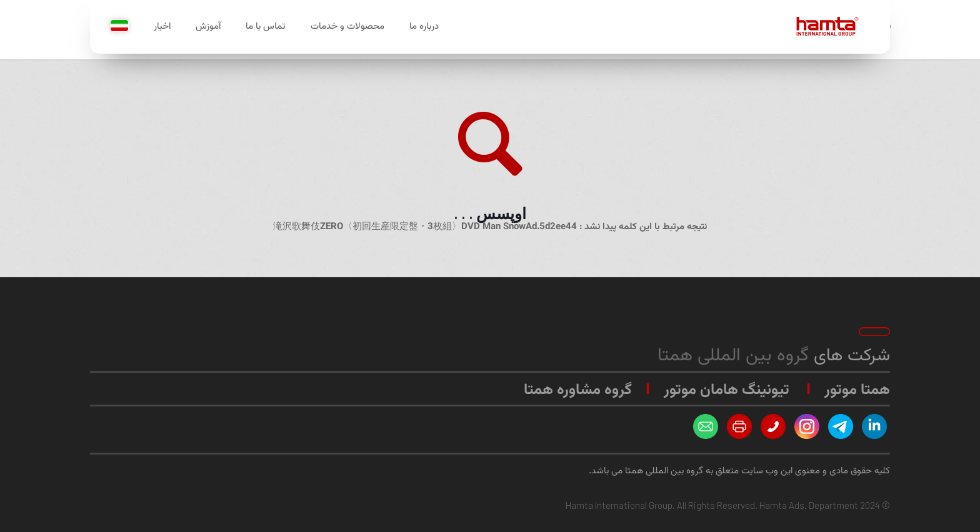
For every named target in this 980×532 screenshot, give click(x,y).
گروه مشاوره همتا (578, 390)
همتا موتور (857, 390)
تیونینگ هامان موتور (727, 390)
